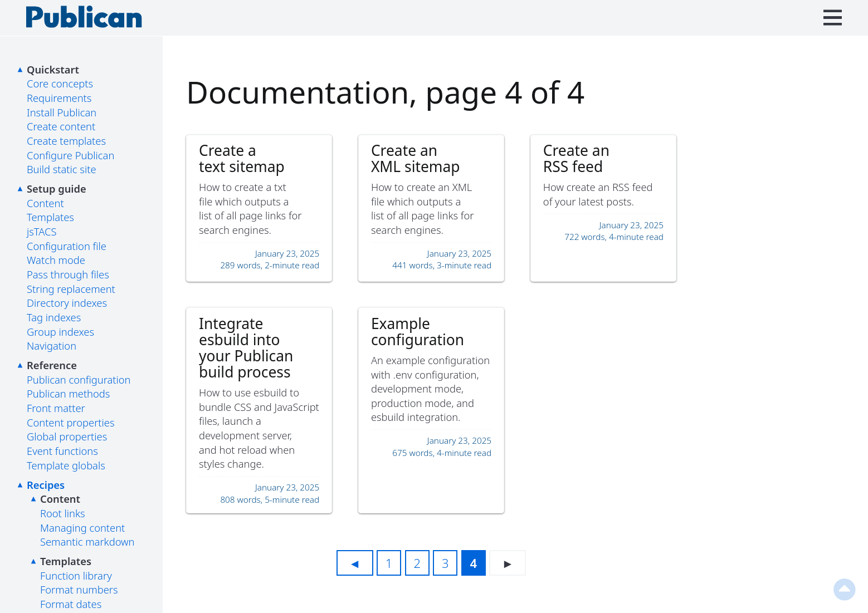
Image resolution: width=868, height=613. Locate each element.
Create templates (66, 141)
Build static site (62, 169)
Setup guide (57, 188)
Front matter (56, 408)
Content (45, 203)
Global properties (67, 436)
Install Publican (62, 112)
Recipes (46, 485)
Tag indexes (54, 317)
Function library (76, 575)
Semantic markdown (87, 541)
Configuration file (67, 246)
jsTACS (42, 231)
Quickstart (53, 69)
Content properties (71, 422)
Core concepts (60, 83)
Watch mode (56, 260)
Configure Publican (70, 155)
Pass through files (68, 274)
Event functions (62, 451)
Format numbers (79, 589)
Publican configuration (79, 379)
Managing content (82, 528)
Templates (50, 217)
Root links (63, 513)
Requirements (59, 98)
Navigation (52, 345)
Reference (52, 365)
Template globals (66, 465)
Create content (61, 126)
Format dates (71, 604)
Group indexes (60, 332)
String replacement (71, 289)
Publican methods (68, 393)
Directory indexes (67, 303)
